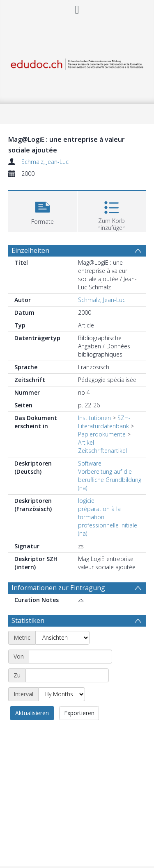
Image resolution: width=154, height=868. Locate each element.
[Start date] (70, 657)
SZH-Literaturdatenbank (104, 422)
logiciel (87, 501)
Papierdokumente (102, 434)
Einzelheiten (30, 250)
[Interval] (62, 694)
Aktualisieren (32, 713)
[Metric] (62, 638)
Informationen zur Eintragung (58, 588)
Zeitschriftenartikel (102, 451)
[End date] (67, 675)
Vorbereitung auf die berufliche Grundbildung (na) (110, 480)
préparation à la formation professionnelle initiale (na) (108, 521)
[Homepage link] (77, 62)
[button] (43, 210)
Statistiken (28, 620)
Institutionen (94, 418)
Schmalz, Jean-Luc (45, 162)
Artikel (86, 442)
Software (90, 463)
